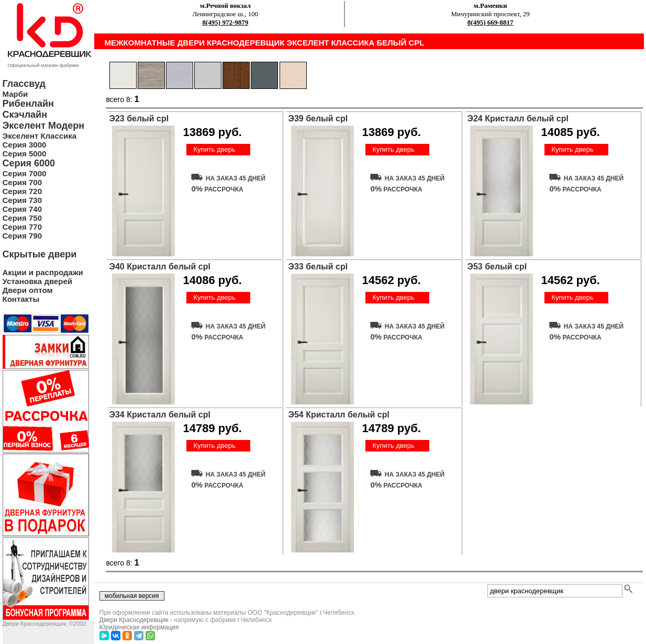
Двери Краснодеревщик (134, 620)
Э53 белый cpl (497, 267)
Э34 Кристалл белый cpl (160, 415)
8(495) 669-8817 (491, 22)
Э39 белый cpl (318, 118)
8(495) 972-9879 (226, 22)
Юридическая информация (139, 627)
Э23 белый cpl (139, 118)
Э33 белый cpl (318, 267)
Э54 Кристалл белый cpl (339, 415)
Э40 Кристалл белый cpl (160, 267)
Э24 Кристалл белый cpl (518, 118)
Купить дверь (214, 149)
